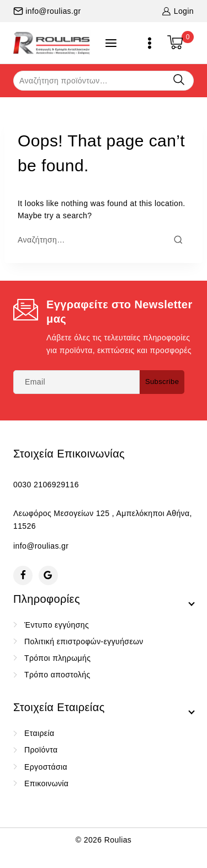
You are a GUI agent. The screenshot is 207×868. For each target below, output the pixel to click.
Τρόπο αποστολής (57, 675)
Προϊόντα (41, 750)
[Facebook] (23, 575)
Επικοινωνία (46, 783)
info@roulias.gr (41, 546)
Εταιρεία (39, 733)
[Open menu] (150, 43)
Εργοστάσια (46, 767)
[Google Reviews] (48, 575)
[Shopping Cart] (181, 43)
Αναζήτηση (179, 80)
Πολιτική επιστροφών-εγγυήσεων (84, 641)
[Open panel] (111, 43)
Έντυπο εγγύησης (57, 625)
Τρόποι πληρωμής (57, 658)
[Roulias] (52, 43)
